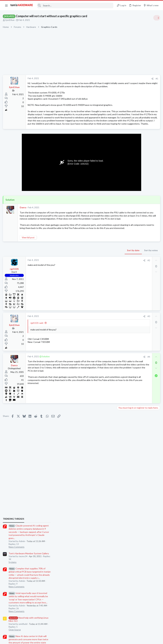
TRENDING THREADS (123, 172)
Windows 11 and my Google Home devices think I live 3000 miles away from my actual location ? (138, 406)
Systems (122, 215)
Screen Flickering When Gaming (138, 421)
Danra (23, 226)
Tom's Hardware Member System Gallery (138, 206)
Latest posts (120, 337)
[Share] (101, 79)
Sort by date (82, 276)
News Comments (126, 200)
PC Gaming (123, 329)
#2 (98, 286)
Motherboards (125, 365)
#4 (98, 382)
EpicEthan (10, 20)
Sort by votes (100, 276)
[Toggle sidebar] (156, 18)
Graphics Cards (125, 381)
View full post (28, 263)
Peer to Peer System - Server (137, 344)
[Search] (75, 5)
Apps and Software (127, 443)
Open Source (124, 283)
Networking (123, 350)
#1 (106, 79)
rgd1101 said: (37, 348)
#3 (98, 342)
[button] (6, 5)
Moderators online (124, 451)
